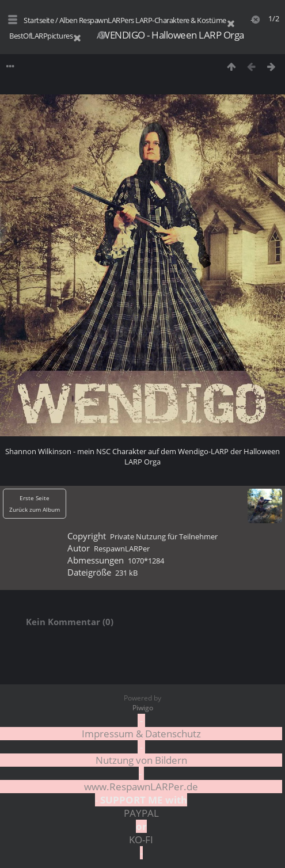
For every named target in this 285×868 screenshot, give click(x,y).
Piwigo (143, 708)
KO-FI (141, 840)
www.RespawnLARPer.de (141, 787)
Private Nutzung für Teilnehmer (164, 536)
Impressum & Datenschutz (141, 734)
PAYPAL (141, 813)
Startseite (39, 20)
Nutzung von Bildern (141, 760)
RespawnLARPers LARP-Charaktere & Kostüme (153, 20)
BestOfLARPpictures (41, 36)
